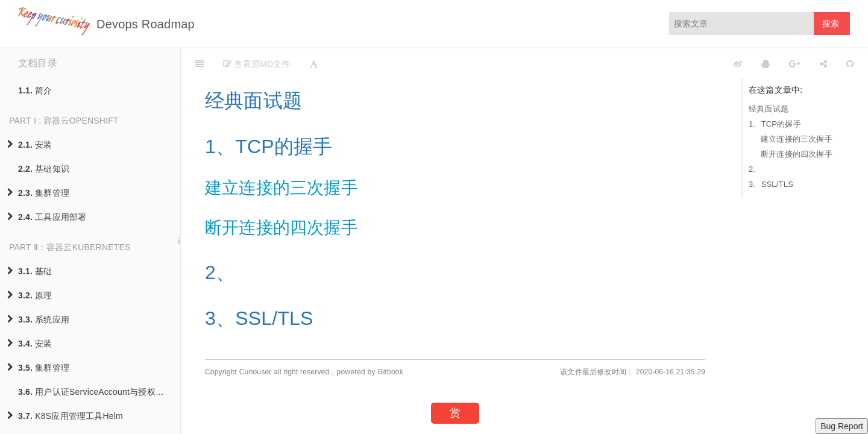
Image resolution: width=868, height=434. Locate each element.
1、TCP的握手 (775, 124)
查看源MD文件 (256, 64)
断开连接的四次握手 (797, 154)
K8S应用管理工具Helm (65, 416)
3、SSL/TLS (771, 184)
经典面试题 (769, 109)
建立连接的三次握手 (797, 139)
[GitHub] (850, 63)
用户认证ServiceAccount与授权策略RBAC (99, 392)
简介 (35, 90)
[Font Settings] (314, 63)
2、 (755, 169)
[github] (684, 63)
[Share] (823, 63)
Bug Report (842, 426)
